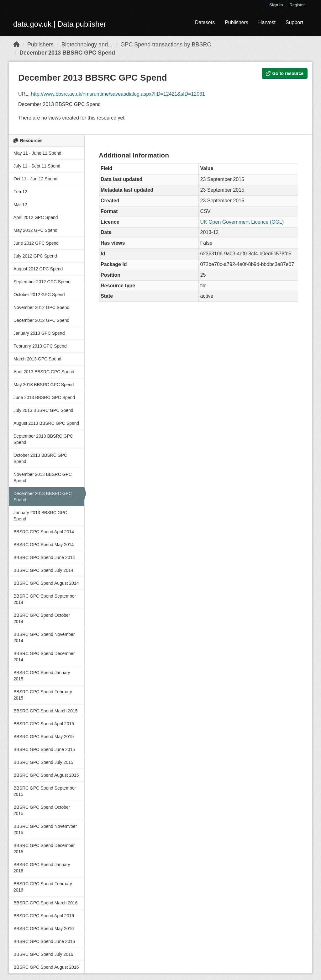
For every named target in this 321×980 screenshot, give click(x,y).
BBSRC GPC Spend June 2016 (44, 941)
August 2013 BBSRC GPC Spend (46, 423)
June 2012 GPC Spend (36, 243)
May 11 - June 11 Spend (37, 153)
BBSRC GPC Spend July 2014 (43, 570)
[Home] (16, 45)
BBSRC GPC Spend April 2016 (44, 916)
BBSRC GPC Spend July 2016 (43, 954)
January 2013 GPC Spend (39, 333)
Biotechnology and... (87, 45)
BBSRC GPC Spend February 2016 (43, 887)
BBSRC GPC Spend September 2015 (45, 791)
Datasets (205, 22)
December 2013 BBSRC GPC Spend (67, 53)
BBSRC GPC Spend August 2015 (46, 775)
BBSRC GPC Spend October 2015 (42, 810)
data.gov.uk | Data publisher (60, 24)
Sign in (276, 5)
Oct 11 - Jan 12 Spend (35, 179)
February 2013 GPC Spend (40, 346)
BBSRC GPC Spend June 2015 (44, 749)
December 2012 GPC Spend (41, 320)
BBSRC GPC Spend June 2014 (44, 557)
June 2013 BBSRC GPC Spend (44, 397)
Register (297, 5)
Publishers (237, 22)
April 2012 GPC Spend (36, 217)
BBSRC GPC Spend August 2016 (46, 967)
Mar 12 (20, 205)
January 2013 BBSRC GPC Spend (40, 516)
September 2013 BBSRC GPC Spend (43, 439)
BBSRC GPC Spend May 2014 (44, 545)
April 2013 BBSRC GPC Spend (44, 372)
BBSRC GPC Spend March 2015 (46, 711)
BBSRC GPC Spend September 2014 (45, 599)
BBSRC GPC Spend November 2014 (44, 637)
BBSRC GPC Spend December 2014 (44, 657)
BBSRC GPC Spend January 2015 (42, 676)
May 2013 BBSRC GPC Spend (44, 385)
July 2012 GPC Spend (35, 256)
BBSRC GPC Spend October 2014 (42, 618)
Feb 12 (20, 192)
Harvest (267, 22)
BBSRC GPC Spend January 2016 (42, 868)
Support (294, 22)
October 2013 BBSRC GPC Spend (40, 458)
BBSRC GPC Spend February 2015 (43, 695)
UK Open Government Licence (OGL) (242, 222)
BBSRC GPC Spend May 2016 (44, 929)
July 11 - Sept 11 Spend (37, 166)
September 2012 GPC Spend (42, 282)
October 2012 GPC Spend (39, 295)
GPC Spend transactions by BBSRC (166, 45)
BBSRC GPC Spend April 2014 (44, 532)
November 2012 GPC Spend (41, 307)
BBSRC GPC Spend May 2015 (44, 737)
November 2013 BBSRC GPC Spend (43, 477)
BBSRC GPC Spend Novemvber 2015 (45, 829)
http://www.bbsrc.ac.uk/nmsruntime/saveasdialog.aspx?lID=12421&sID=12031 (118, 94)
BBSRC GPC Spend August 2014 (46, 583)
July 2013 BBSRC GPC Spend (43, 410)
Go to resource (285, 73)
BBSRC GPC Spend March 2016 (46, 903)
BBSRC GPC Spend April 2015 (44, 724)
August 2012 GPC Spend (38, 269)
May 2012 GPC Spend (35, 230)
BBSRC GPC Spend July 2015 (43, 762)
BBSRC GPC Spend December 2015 (44, 849)
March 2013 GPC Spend (37, 359)
